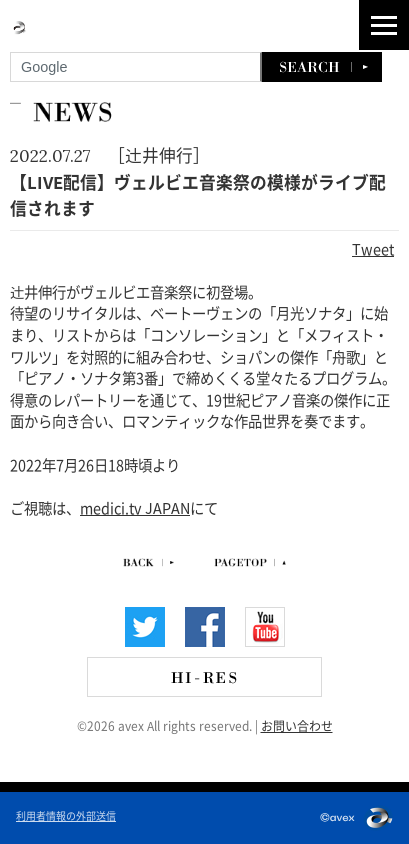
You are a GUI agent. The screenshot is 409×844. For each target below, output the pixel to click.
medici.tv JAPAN (135, 507)
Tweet (373, 248)
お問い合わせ (297, 725)
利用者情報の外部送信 (66, 815)
